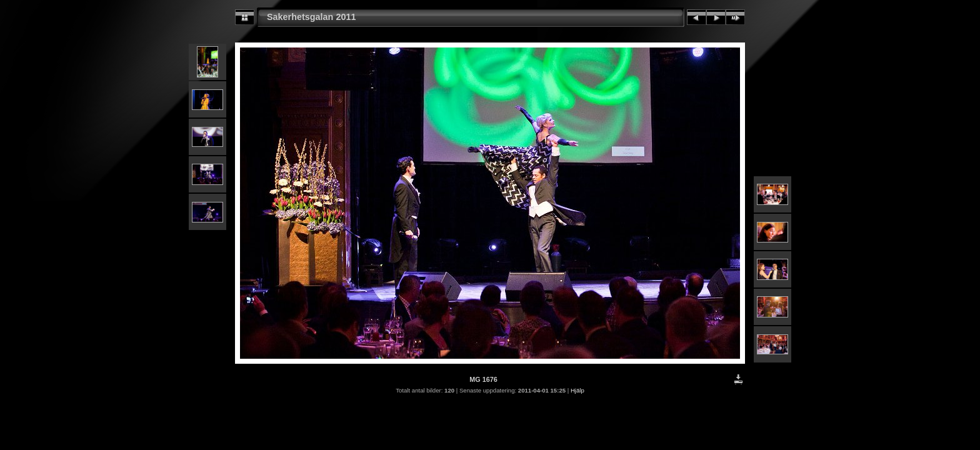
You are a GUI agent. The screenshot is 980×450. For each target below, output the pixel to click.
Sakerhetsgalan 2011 (311, 17)
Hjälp (577, 390)
